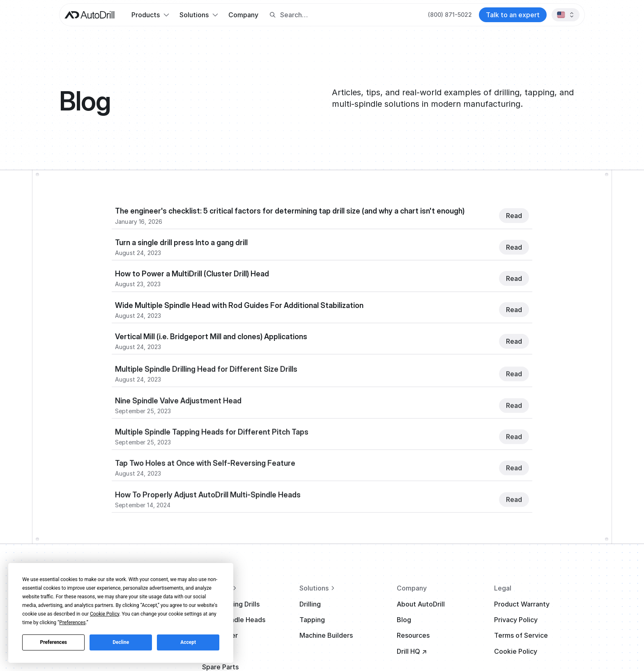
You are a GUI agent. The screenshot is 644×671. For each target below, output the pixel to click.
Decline (121, 642)
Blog (404, 620)
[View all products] (247, 588)
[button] (150, 15)
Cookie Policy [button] (105, 614)
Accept (188, 642)
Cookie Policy (516, 651)
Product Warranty (522, 604)
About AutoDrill (421, 604)
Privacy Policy (516, 620)
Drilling (310, 604)
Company (243, 15)
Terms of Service (521, 635)
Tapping (312, 620)
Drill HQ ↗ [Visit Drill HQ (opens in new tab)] (412, 651)
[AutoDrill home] (90, 15)
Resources (413, 635)
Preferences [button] (72, 623)
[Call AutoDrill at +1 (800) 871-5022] (450, 15)
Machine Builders (326, 635)
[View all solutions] (345, 588)
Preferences (54, 642)
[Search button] (273, 15)
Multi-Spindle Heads (234, 620)
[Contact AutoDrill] (513, 15)
